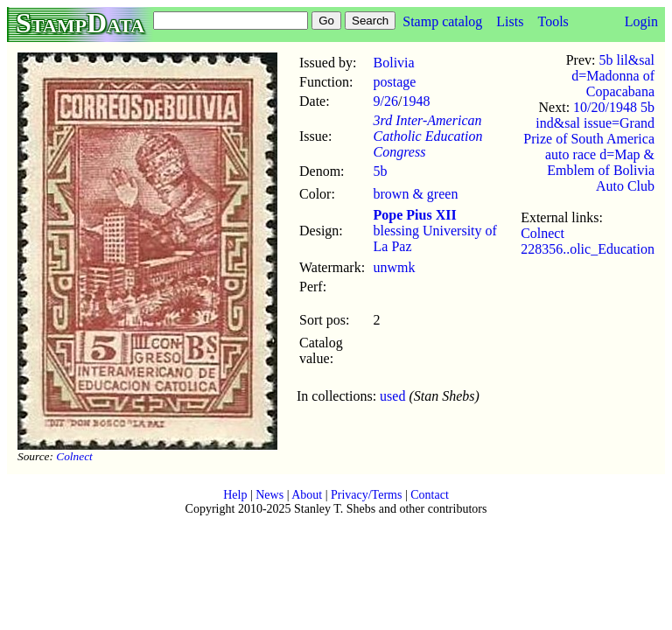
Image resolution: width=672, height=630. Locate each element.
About (307, 495)
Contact (430, 495)
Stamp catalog (442, 21)
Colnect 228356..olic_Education (588, 241)
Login (641, 21)
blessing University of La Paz (435, 231)
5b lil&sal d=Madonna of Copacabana (613, 76)
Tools (553, 21)
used (392, 396)
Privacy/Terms (366, 495)
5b (381, 171)
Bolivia (394, 63)
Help (235, 495)
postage (395, 82)
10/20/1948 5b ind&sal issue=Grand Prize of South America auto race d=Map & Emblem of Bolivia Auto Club (589, 147)
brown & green (416, 194)
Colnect (74, 456)
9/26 (386, 101)
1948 (416, 101)
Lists (510, 21)
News (269, 495)
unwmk (395, 267)
